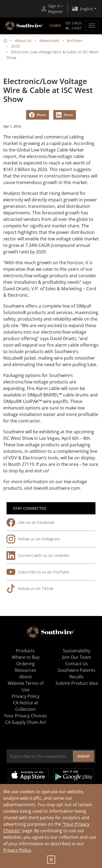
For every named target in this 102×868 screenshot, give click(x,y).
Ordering (26, 664)
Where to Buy (26, 657)
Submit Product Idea (77, 683)
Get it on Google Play (74, 775)
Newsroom (49, 41)
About (26, 677)
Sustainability (77, 651)
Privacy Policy (17, 850)
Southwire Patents (77, 670)
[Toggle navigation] (92, 26)
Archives (75, 41)
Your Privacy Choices (25, 716)
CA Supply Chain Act (26, 722)
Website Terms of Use (26, 686)
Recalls (76, 677)
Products (25, 651)
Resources (25, 670)
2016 (16, 46)
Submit (84, 756)
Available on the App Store (28, 775)
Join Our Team (77, 657)
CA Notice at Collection (26, 706)
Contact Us (77, 664)
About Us (23, 41)
